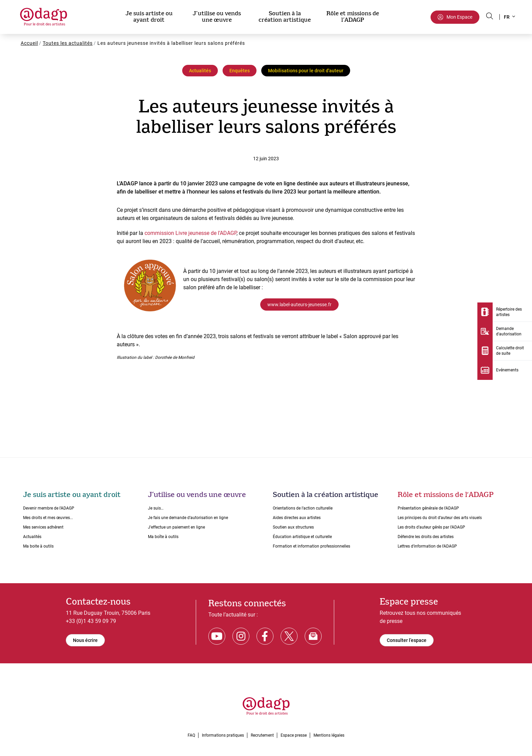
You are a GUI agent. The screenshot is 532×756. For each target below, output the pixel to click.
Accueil (29, 43)
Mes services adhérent (43, 527)
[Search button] (490, 16)
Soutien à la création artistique (285, 17)
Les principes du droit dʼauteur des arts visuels (440, 518)
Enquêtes (240, 71)
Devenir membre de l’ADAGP (49, 508)
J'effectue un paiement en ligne (176, 527)
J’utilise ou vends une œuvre (217, 17)
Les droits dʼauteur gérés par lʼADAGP (431, 527)
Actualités (200, 71)
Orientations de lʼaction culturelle (303, 508)
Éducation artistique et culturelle (302, 537)
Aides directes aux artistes (297, 518)
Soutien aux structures (293, 527)
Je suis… (156, 508)
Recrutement (262, 735)
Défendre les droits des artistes (426, 537)
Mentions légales (329, 735)
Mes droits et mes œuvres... (48, 518)
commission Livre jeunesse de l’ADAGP (191, 233)
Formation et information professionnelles (311, 546)
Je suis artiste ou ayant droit (149, 17)
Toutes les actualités (68, 43)
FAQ (191, 735)
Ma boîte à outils (163, 537)
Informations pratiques (223, 735)
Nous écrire (85, 640)
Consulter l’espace (407, 640)
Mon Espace (459, 17)
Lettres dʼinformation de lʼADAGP (427, 546)
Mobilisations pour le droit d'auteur (306, 71)
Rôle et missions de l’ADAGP (353, 17)
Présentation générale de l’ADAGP (428, 508)
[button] (509, 17)
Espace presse (294, 735)
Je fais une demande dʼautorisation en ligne (188, 518)
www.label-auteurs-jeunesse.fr (299, 305)
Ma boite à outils (38, 546)
